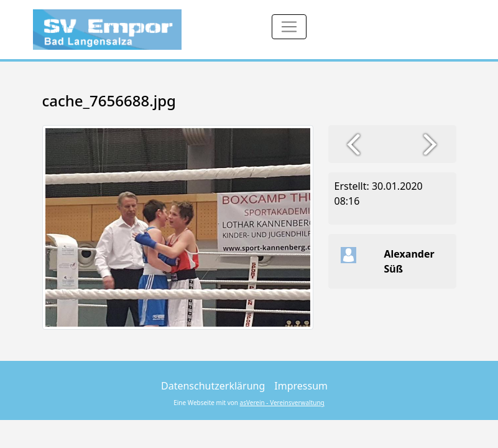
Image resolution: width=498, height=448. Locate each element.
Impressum (301, 386)
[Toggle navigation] (289, 27)
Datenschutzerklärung (213, 386)
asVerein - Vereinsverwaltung (282, 403)
